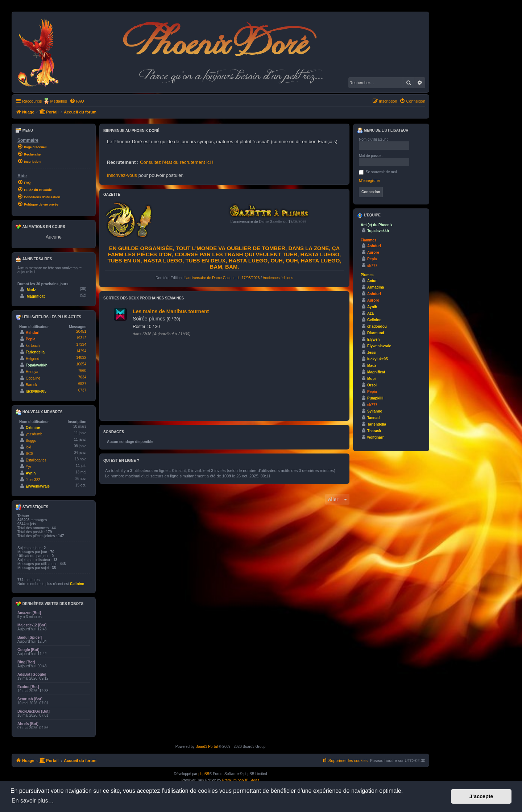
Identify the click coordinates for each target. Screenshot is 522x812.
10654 (81, 364)
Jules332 (33, 480)
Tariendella (35, 352)
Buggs (31, 441)
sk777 (372, 266)
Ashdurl (33, 333)
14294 (81, 351)
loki (28, 447)
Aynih (31, 473)
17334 (81, 345)
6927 (82, 384)
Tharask (374, 431)
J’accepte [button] (481, 796)
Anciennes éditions (278, 278)
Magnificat (36, 296)
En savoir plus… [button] (33, 801)
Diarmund (376, 333)
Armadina (376, 287)
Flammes (368, 240)
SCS (30, 454)
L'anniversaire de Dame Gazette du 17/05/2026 (222, 278)
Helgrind (32, 359)
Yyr (28, 467)
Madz (31, 290)
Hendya (32, 372)
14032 (81, 358)
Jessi (372, 353)
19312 (81, 338)
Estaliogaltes (36, 460)
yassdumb (34, 434)
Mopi (371, 379)
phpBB (204, 774)
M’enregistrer (369, 181)
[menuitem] (77, 101)
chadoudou (377, 326)
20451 (81, 332)
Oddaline (33, 378)
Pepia (31, 339)
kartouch (33, 346)
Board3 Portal (206, 747)
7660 (82, 371)
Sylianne (375, 411)
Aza (370, 313)
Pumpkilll (375, 398)
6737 (82, 390)
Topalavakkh (37, 365)
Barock (31, 385)
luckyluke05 (36, 391)
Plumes (367, 275)
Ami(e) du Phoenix (377, 225)
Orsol (372, 385)
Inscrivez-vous (122, 175)
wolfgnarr (376, 437)
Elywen (373, 339)
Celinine (33, 428)
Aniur (372, 281)
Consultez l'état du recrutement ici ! (177, 162)
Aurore (373, 252)
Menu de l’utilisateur (383, 130)
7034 (82, 377)
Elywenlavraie (38, 486)
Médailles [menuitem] (58, 101)
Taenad (373, 418)
